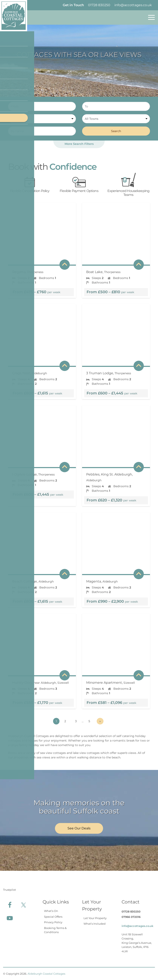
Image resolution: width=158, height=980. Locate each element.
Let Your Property (95, 918)
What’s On (51, 911)
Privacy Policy (53, 922)
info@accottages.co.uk (133, 5)
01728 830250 (99, 5)
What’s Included (95, 924)
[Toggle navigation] (151, 17)
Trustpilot (9, 890)
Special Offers (53, 917)
